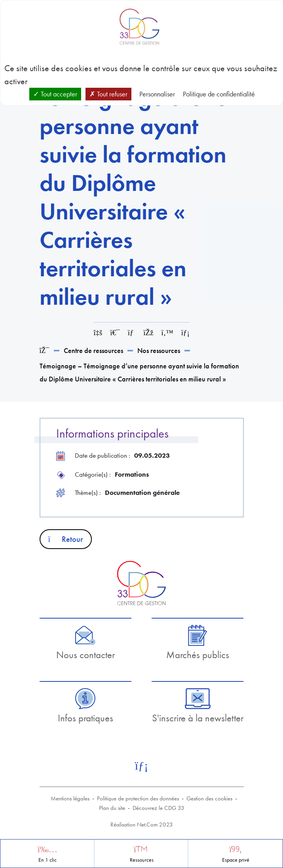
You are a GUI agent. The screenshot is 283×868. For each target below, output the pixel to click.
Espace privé (236, 860)
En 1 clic (47, 860)
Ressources (142, 860)
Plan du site (112, 808)
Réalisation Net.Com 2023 (142, 825)
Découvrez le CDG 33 (159, 808)
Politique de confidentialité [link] (219, 94)
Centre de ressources (93, 350)
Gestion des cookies (209, 798)
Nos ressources (159, 350)
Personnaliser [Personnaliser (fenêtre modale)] (157, 94)
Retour (66, 539)
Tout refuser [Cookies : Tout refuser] (108, 94)
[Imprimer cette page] (115, 333)
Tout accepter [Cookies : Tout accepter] (55, 94)
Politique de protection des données (138, 798)
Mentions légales (70, 798)
